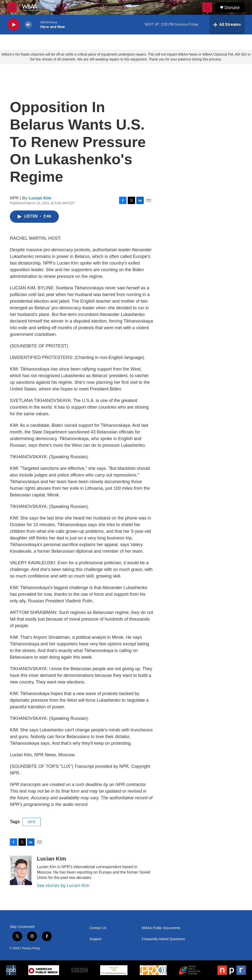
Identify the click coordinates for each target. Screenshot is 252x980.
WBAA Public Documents (161, 928)
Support (95, 939)
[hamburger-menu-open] (12, 7)
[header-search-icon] (207, 7)
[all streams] (227, 25)
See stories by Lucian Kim (63, 885)
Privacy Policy (31, 948)
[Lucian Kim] (21, 870)
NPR (32, 822)
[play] (14, 25)
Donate (232, 7)
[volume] (28, 25)
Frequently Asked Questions (163, 939)
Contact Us (98, 928)
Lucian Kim (40, 198)
